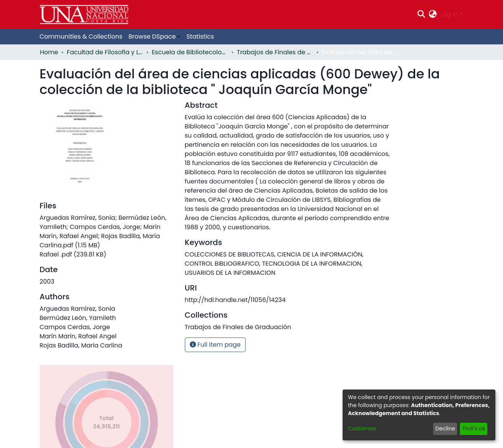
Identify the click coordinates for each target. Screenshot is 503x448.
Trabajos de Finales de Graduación (275, 52)
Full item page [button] (215, 345)
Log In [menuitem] (449, 14)
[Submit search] (421, 15)
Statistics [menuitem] (200, 37)
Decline (445, 429)
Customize (362, 429)
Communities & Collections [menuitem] (81, 37)
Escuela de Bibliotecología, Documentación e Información (190, 52)
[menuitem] (433, 15)
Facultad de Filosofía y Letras (105, 52)
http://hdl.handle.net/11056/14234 (235, 300)
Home (49, 52)
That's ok (474, 429)
